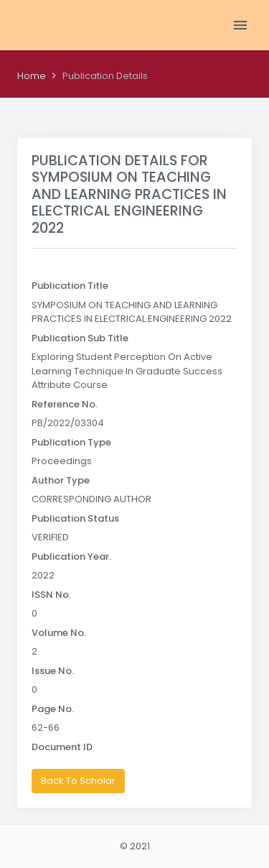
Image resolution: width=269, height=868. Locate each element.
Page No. (53, 709)
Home (32, 76)
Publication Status (75, 518)
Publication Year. (71, 557)
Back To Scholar (78, 781)
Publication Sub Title (80, 338)
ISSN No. (51, 595)
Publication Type (71, 442)
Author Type (61, 480)
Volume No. (59, 633)
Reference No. (65, 404)
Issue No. (53, 671)
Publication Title (70, 286)
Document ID (62, 747)
